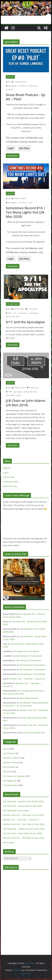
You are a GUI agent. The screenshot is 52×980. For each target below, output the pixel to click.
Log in (6, 473)
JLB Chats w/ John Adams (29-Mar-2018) (26, 403)
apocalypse (12, 86)
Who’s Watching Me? (29, 698)
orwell (19, 395)
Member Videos (10, 762)
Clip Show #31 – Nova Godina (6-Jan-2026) (22, 833)
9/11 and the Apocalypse (25, 322)
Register (7, 468)
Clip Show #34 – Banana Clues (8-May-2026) (23, 801)
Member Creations (12, 758)
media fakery (34, 313)
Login (11, 148)
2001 (10, 313)
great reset (33, 86)
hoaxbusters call (30, 392)
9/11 (15, 313)
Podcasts (10, 77)
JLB (9, 82)
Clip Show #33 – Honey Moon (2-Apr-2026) (22, 806)
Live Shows (8, 753)
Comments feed (10, 482)
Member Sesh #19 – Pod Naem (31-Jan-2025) (24, 815)
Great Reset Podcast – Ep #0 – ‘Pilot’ (26, 97)
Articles (7, 749)
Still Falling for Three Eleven (26, 651)
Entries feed (9, 477)
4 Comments (31, 309)
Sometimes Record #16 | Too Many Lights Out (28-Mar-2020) (26, 212)
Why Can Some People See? (32, 733)
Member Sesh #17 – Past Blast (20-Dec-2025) (24, 838)
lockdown (9, 89)
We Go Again (9, 842)
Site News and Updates (14, 776)
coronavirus (23, 86)
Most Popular (9, 767)
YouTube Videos (13, 304)
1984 (10, 392)
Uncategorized (10, 781)
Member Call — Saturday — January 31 (27, 679)
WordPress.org (10, 486)
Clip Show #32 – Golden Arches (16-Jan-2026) (24, 829)
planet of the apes (13, 317)
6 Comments (33, 388)
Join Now (24, 148)
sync (31, 203)
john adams (10, 395)
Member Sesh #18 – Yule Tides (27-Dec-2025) (24, 824)
